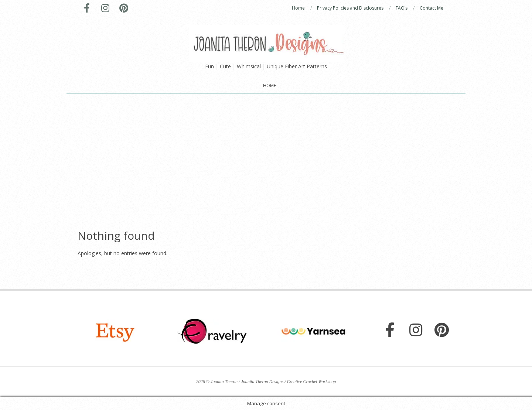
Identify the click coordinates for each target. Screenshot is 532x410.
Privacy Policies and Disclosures (350, 8)
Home (298, 8)
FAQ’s (402, 8)
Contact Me (432, 8)
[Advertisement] (266, 149)
